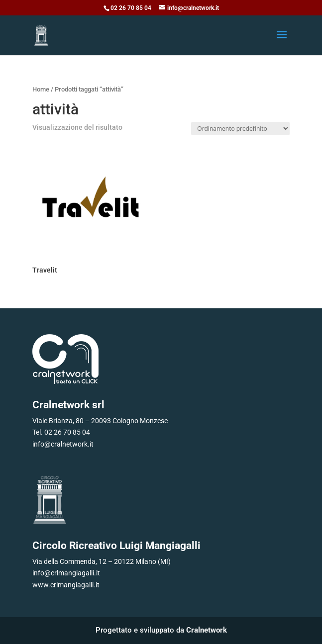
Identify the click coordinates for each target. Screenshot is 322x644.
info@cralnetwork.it (63, 444)
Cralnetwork (207, 630)
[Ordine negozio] (240, 129)
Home (41, 89)
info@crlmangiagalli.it (66, 573)
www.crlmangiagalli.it (66, 585)
